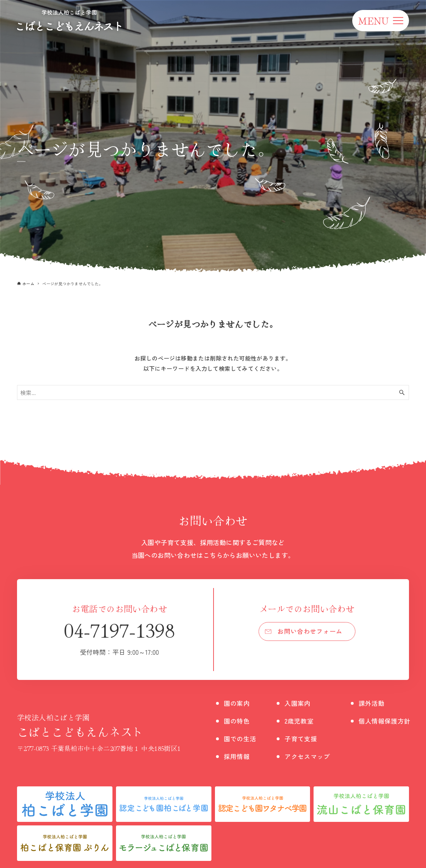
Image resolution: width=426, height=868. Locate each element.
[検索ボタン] (402, 392)
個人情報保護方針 (396, 721)
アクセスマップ (314, 756)
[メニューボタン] (381, 21)
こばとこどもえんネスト (99, 726)
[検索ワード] (213, 392)
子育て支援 (306, 738)
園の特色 (238, 721)
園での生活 (242, 738)
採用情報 (238, 756)
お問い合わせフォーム (310, 633)
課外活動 (382, 703)
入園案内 (303, 703)
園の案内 (238, 703)
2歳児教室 (305, 721)
